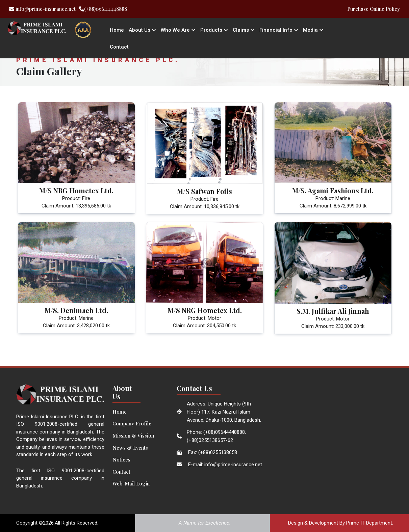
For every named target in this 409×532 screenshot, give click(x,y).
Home (117, 30)
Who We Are (178, 30)
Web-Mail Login (131, 483)
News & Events (130, 448)
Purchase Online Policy (374, 9)
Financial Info (279, 30)
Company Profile (132, 423)
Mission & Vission (133, 436)
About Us (142, 30)
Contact (119, 47)
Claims (244, 30)
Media (313, 30)
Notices (121, 459)
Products (214, 30)
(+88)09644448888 (103, 9)
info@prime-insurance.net (42, 9)
